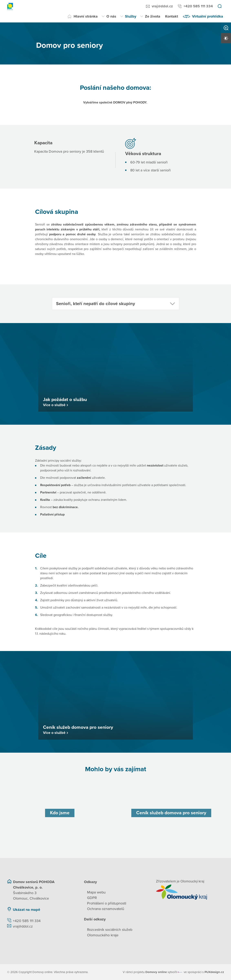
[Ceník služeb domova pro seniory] (171, 813)
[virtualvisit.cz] (180, 972)
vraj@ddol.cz (162, 6)
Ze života (153, 16)
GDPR (92, 898)
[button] (116, 304)
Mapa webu (96, 892)
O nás (111, 16)
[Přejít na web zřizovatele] (190, 892)
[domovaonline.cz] (156, 972)
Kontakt (172, 16)
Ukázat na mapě (27, 909)
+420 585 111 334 (198, 6)
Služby (131, 16)
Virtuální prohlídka (208, 16)
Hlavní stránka (86, 16)
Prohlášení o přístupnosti (107, 903)
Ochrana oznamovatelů (106, 909)
